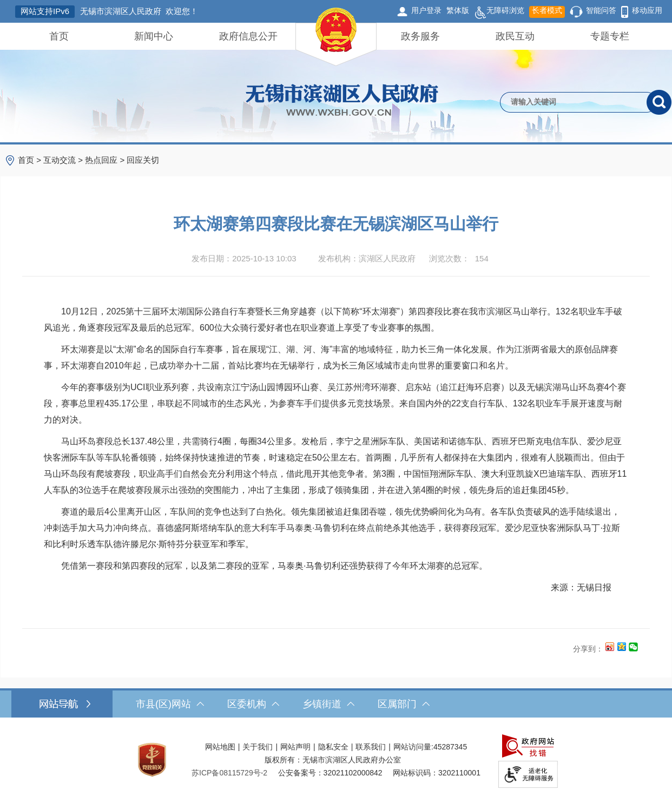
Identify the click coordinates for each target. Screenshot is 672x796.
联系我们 (371, 747)
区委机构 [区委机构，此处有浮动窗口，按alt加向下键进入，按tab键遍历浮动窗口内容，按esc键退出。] (253, 704)
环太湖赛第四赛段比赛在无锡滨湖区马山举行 (336, 224)
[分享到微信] (633, 646)
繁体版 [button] (458, 10)
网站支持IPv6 (45, 11)
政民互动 (515, 36)
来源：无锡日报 (581, 587)
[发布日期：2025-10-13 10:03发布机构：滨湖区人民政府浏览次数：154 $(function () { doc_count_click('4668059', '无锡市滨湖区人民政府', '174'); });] (336, 259)
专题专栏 (610, 36)
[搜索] (659, 102)
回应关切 (143, 160)
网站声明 (295, 747)
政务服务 (420, 36)
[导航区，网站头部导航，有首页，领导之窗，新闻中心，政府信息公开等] (336, 36)
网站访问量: (413, 747)
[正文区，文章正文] (336, 427)
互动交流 (60, 160)
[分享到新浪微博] (609, 646)
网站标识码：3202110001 (437, 773)
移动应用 (647, 10)
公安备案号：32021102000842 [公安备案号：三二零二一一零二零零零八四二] (330, 773)
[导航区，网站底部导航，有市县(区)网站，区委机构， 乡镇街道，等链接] (336, 704)
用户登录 (426, 10)
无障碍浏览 (499, 12)
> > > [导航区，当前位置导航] (88, 160)
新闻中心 (154, 36)
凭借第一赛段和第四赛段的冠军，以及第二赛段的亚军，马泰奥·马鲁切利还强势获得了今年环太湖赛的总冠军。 (266, 566)
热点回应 (101, 160)
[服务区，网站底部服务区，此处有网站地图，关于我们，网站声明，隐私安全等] (336, 759)
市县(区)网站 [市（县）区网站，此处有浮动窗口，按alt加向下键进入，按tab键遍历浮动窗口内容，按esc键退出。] (170, 704)
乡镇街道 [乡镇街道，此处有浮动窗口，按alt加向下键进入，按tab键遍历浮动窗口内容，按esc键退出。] (328, 704)
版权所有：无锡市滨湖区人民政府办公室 (333, 760)
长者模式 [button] (547, 10)
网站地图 (220, 747)
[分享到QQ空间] (621, 646)
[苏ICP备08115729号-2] (229, 773)
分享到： (588, 649)
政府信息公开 (248, 36)
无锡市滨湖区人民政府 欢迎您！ (139, 11)
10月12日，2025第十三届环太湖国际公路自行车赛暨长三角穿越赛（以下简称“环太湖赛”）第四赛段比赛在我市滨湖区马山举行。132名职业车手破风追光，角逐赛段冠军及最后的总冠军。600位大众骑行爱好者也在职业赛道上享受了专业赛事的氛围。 (333, 320)
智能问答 (601, 10)
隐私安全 (333, 747)
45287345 (450, 747)
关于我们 (258, 747)
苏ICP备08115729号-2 (229, 773)
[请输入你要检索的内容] (573, 102)
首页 (59, 36)
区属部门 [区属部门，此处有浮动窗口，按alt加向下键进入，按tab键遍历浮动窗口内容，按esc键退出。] (404, 704)
